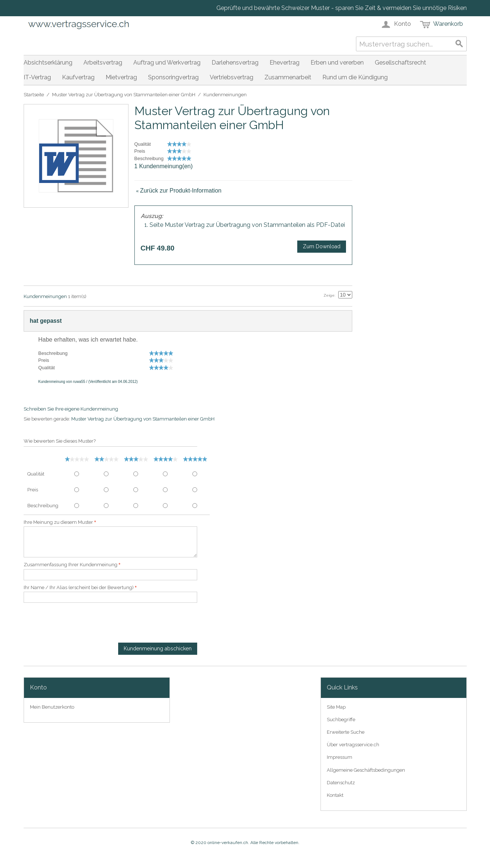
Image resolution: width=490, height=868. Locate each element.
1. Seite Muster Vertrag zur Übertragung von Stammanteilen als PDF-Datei (245, 225)
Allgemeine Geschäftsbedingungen (366, 770)
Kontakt (335, 795)
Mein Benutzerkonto (52, 707)
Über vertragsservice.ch (353, 745)
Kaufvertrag (78, 77)
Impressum (340, 757)
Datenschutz (341, 783)
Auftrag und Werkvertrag (167, 63)
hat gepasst (46, 321)
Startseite (34, 95)
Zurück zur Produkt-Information (179, 191)
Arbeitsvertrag (103, 63)
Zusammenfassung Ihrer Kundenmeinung (71, 565)
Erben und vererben (337, 63)
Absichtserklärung (48, 63)
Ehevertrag (285, 63)
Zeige (329, 295)
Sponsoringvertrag (173, 77)
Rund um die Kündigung (355, 77)
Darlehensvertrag (235, 63)
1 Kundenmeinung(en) (164, 166)
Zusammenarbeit (288, 77)
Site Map (336, 707)
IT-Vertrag (37, 77)
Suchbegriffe (341, 720)
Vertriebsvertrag (232, 77)
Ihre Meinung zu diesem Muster (58, 522)
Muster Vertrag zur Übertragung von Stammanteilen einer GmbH (124, 95)
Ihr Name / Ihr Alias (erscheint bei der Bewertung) (79, 587)
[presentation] (80, 625)
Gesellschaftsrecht (400, 63)
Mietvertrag (121, 77)
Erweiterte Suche (346, 732)
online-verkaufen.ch (228, 843)
